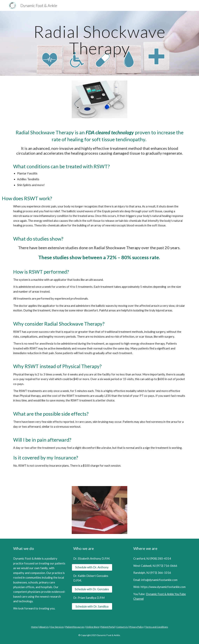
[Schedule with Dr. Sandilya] (92, 606)
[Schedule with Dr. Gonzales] (92, 589)
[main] (100, 43)
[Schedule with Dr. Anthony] (92, 567)
